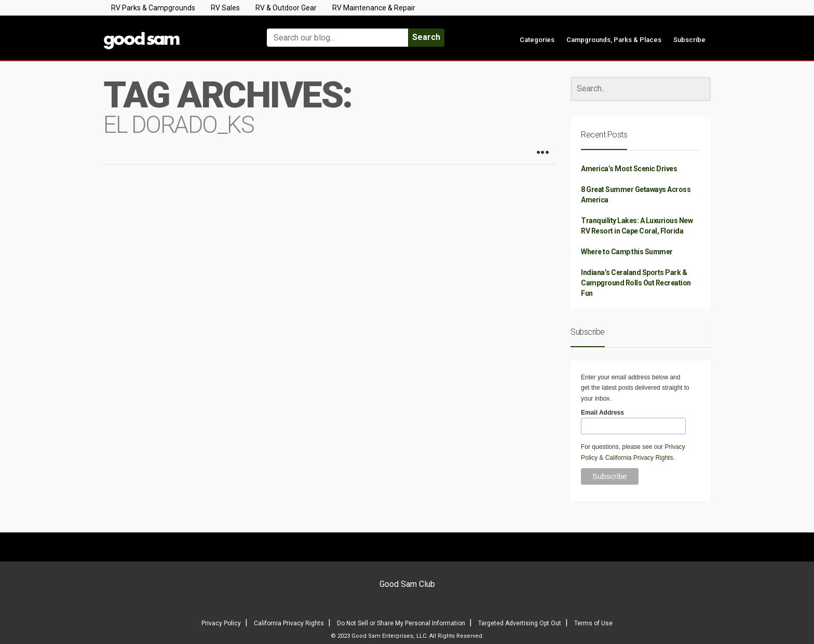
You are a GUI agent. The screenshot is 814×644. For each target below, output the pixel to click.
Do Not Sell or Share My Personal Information (401, 623)
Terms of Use (593, 623)
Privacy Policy (221, 623)
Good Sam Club (407, 584)
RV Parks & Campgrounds (153, 8)
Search (426, 37)
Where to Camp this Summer (627, 252)
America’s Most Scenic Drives (629, 169)
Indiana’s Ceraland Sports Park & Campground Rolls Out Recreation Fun (636, 283)
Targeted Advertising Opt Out (520, 623)
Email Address (602, 413)
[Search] (641, 89)
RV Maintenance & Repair (374, 8)
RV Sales (225, 8)
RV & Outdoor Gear (286, 8)
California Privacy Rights (639, 458)
